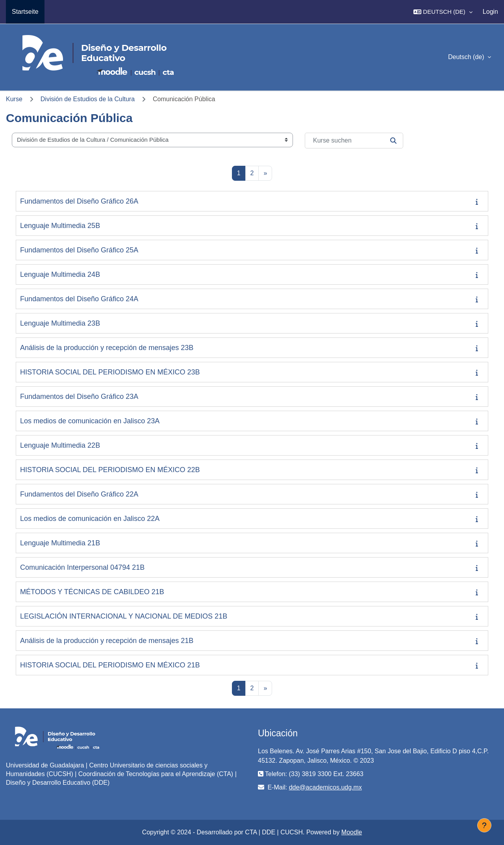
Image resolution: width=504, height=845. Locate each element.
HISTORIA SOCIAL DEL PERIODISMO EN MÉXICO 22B (110, 470)
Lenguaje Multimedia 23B (60, 323)
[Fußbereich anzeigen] (484, 825)
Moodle (352, 832)
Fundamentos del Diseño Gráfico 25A (79, 250)
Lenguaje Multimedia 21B (60, 543)
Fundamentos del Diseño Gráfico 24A (79, 299)
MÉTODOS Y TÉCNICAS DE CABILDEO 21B (92, 592)
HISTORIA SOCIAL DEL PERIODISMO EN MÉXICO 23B (110, 372)
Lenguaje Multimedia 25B (60, 226)
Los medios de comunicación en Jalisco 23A (90, 421)
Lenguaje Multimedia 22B (60, 445)
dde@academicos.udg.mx (325, 787)
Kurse (14, 99)
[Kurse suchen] (354, 141)
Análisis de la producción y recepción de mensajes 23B (107, 348)
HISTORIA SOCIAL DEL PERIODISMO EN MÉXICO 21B (110, 665)
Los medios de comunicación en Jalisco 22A (90, 519)
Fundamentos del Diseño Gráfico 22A (79, 494)
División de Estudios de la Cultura (88, 99)
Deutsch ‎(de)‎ (467, 57)
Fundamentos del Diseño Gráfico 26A (79, 201)
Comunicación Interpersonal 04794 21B (82, 567)
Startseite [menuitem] (25, 12)
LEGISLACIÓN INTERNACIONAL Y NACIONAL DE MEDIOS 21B (124, 616)
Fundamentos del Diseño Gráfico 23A (79, 397)
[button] (443, 12)
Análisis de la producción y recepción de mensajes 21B (107, 641)
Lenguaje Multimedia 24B (60, 274)
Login (490, 12)
